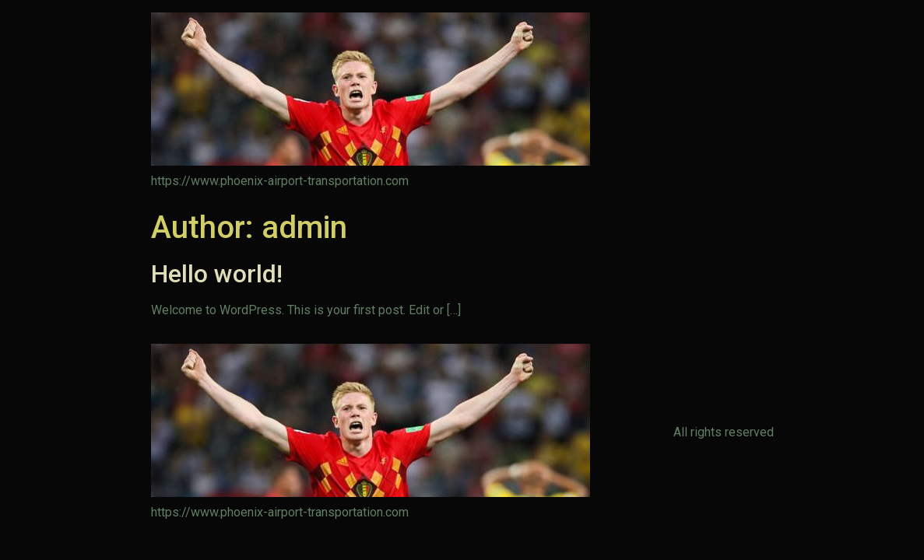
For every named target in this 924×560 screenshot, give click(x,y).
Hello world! (217, 274)
